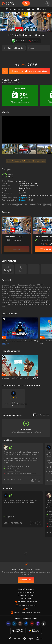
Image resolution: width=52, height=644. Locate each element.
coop (26, 205)
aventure (33, 205)
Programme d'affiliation (26, 595)
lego (4, 205)
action (20, 205)
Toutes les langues (41, 415)
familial (40, 205)
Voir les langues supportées (28, 183)
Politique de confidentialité (26, 592)
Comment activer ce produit (29, 186)
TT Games (22, 190)
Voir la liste (23, 181)
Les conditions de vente (26, 589)
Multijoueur (40, 195)
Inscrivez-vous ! (26, 580)
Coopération (23, 195)
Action (47, 195)
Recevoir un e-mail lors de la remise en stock (30, 71)
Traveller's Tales (24, 188)
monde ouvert (12, 205)
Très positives (24, 198)
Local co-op (32, 195)
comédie (48, 205)
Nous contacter (26, 598)
